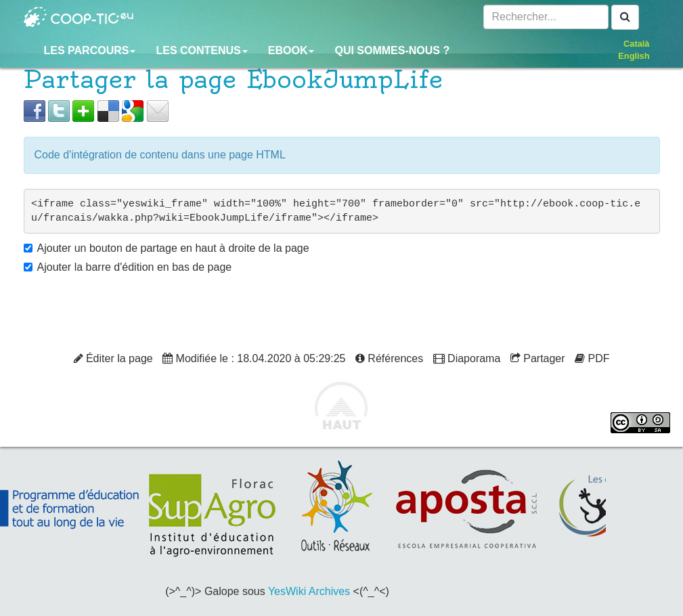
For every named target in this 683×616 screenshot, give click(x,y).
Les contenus (201, 50)
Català (636, 44)
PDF (592, 358)
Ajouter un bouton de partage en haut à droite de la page (173, 248)
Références (389, 358)
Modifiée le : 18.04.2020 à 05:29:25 (254, 358)
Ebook (291, 50)
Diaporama (467, 358)
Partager (538, 358)
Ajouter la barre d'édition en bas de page (135, 267)
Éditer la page (113, 358)
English (634, 56)
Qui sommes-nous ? (392, 50)
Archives (329, 591)
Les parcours (90, 50)
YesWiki (287, 591)
